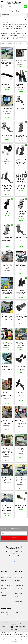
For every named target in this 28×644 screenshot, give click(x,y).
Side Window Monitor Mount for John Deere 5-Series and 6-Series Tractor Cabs (7, 369)
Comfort (17, 591)
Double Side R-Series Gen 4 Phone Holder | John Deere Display (7, 110)
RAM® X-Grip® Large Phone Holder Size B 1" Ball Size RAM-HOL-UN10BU (7, 240)
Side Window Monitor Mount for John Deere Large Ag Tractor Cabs (7, 292)
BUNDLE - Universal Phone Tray (21, 393)
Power (17, 596)
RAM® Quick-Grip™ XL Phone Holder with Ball (21, 136)
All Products (18, 575)
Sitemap (3, 595)
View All (17, 612)
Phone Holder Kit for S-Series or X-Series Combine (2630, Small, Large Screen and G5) (21, 422)
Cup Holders (4, 583)
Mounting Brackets (6, 578)
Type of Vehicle (19, 588)
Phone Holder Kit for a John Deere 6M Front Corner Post (7, 344)
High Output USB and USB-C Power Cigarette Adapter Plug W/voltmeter (21, 317)
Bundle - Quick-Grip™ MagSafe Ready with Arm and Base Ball (7, 187)
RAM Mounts (19, 602)
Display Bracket (5, 612)
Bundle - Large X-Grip (21, 109)
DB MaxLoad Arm (20, 578)
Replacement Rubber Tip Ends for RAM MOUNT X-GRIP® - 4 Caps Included (21, 369)
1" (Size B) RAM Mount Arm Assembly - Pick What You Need (21, 187)
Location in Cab (19, 583)
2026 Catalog (5, 575)
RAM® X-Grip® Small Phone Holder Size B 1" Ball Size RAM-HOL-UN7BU (21, 214)
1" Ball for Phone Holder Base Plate (21, 506)
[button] (26, 19)
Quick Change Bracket (21, 599)
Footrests (4, 580)
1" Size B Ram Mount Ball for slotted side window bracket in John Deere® (21, 86)
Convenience (19, 594)
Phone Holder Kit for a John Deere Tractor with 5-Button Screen (7, 422)
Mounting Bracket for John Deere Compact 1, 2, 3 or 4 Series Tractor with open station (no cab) (7, 318)
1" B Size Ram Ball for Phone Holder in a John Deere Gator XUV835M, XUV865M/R (7, 63)
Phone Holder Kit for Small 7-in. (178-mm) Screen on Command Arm (21, 480)
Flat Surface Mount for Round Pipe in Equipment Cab (7, 86)
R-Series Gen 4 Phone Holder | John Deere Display (21, 450)
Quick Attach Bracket (7, 586)
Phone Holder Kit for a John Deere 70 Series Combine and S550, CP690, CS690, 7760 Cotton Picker (7, 451)
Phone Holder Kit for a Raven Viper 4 (21, 61)
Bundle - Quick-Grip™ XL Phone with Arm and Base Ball (21, 239)
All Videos (4, 588)
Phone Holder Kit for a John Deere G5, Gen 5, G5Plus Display (21, 265)
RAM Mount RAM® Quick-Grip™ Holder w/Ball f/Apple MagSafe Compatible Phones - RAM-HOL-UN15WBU (21, 161)
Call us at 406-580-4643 (14, 558)
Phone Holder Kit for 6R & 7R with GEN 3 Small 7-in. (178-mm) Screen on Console (7, 266)
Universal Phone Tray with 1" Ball (7, 212)
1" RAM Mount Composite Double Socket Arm (21, 292)
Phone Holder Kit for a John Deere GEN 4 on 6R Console (21, 344)
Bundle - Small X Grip (7, 135)
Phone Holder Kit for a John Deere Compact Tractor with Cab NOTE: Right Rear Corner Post (7, 394)
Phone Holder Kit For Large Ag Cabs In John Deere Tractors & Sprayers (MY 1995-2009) (7, 509)
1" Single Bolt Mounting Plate (7, 159)
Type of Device (19, 586)
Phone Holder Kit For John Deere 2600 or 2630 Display (7, 479)
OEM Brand (18, 580)
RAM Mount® (4, 615)
